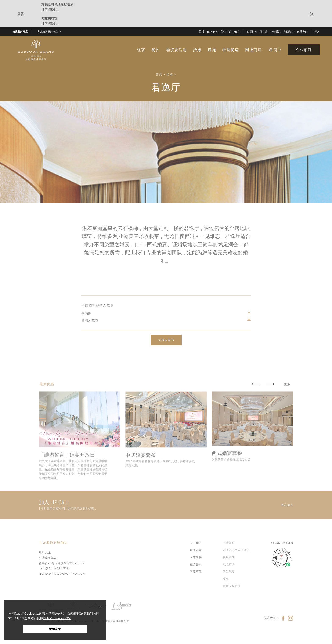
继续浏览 (55, 629)
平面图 (86, 334)
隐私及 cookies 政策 (57, 618)
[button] (49, 32)
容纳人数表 (90, 341)
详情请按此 (49, 9)
